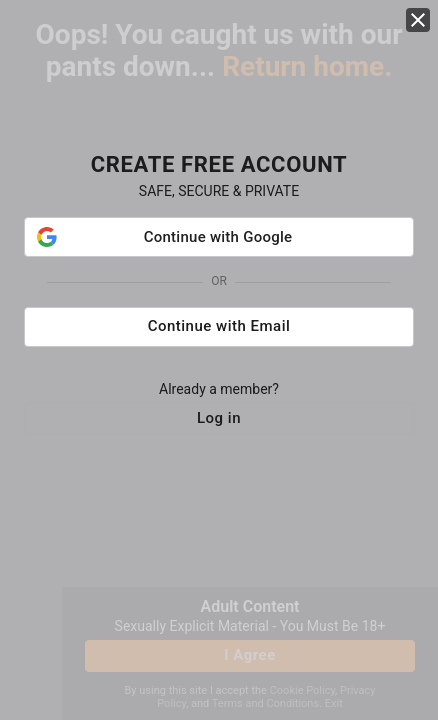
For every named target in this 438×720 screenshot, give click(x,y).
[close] (418, 20)
